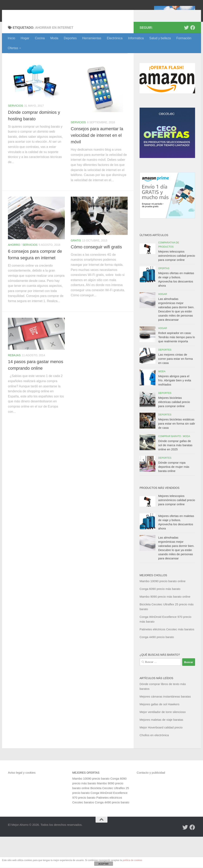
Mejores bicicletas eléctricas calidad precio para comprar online (174, 433)
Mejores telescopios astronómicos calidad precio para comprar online (177, 287)
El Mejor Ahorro (38, 14)
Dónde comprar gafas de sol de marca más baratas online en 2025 (175, 476)
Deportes (70, 38)
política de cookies (132, 860)
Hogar (25, 38)
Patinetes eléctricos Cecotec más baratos (167, 661)
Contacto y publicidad (151, 804)
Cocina (40, 38)
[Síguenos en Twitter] (186, 59)
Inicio (11, 38)
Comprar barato (170, 468)
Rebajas (14, 387)
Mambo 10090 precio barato (91, 810)
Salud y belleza (160, 38)
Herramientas (92, 38)
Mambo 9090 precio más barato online (165, 628)
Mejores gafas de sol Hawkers (159, 735)
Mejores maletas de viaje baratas (161, 751)
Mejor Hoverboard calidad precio (161, 759)
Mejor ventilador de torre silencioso (163, 743)
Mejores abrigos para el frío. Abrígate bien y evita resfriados (175, 412)
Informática (136, 38)
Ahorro (14, 276)
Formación (184, 38)
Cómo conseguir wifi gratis (96, 278)
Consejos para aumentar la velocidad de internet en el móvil (97, 167)
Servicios (15, 137)
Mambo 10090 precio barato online (163, 612)
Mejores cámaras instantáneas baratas (165, 728)
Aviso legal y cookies (22, 804)
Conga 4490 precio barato (157, 668)
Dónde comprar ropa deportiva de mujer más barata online (174, 498)
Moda (54, 38)
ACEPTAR (103, 864)
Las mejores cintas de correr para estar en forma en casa (175, 390)
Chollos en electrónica (154, 766)
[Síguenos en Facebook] (193, 59)
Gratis (76, 272)
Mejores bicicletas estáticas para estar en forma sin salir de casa (177, 455)
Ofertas (13, 48)
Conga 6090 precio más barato (160, 620)
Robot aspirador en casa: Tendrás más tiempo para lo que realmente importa (177, 368)
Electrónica (115, 38)
